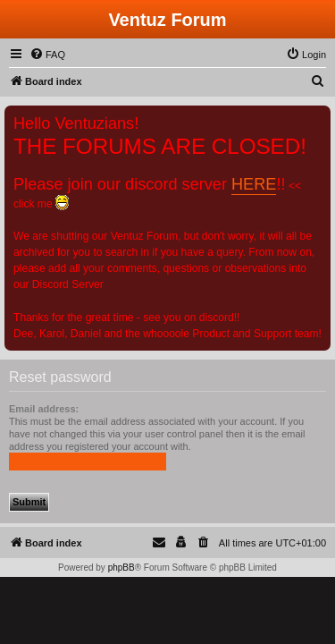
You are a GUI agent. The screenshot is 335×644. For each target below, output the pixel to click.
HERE (254, 184)
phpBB (121, 568)
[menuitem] (47, 55)
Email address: (44, 409)
